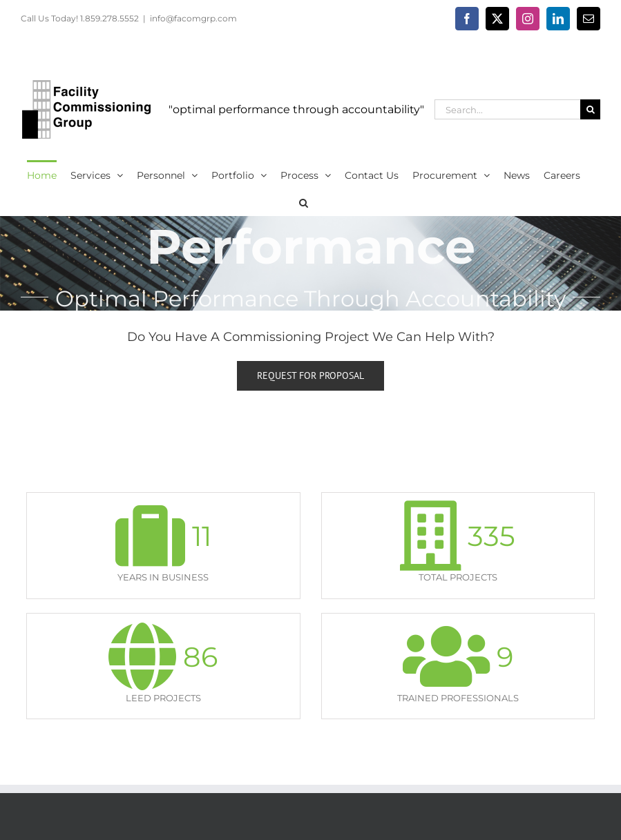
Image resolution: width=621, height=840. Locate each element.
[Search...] (507, 109)
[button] (304, 202)
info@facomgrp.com (193, 18)
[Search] (590, 109)
